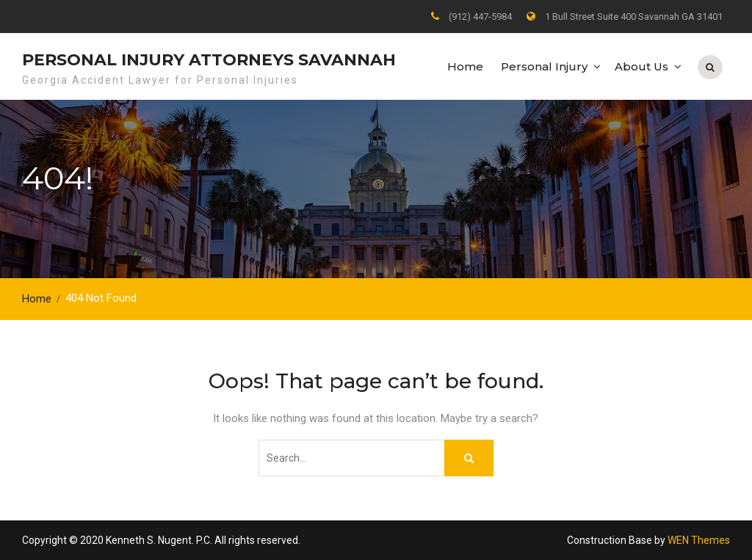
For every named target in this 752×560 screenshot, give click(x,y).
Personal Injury (544, 66)
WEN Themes (699, 540)
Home (465, 66)
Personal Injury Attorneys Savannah (209, 60)
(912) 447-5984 (480, 17)
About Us (641, 66)
